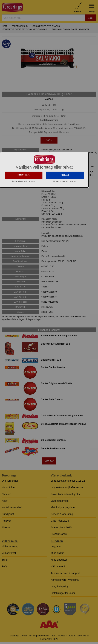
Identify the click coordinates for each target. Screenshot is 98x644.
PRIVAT (65, 194)
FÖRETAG (24, 194)
